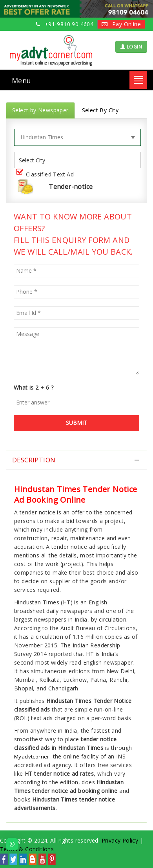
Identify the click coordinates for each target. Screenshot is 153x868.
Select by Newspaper (40, 110)
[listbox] (35, 160)
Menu (22, 81)
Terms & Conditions (27, 849)
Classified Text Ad (46, 175)
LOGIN (131, 47)
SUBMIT (76, 423)
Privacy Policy (120, 840)
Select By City (100, 110)
